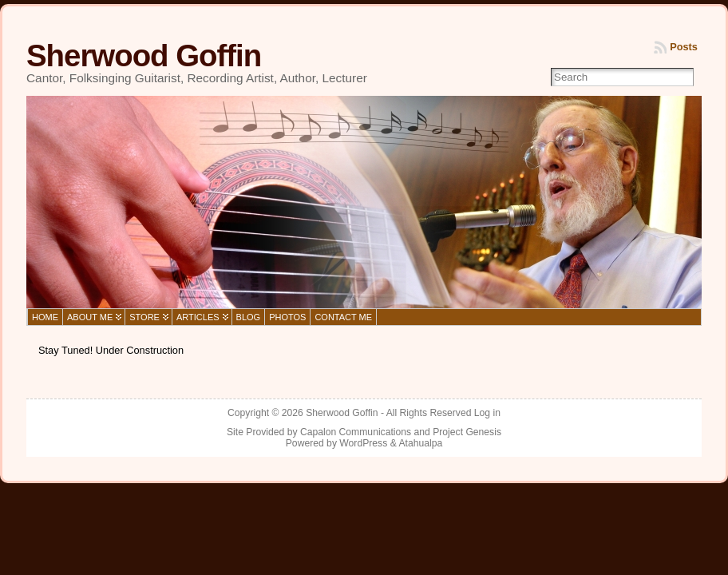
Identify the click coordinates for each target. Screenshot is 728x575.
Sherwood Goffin (144, 56)
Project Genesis (467, 432)
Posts (684, 47)
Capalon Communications (356, 432)
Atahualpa (420, 443)
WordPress (363, 443)
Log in (487, 413)
